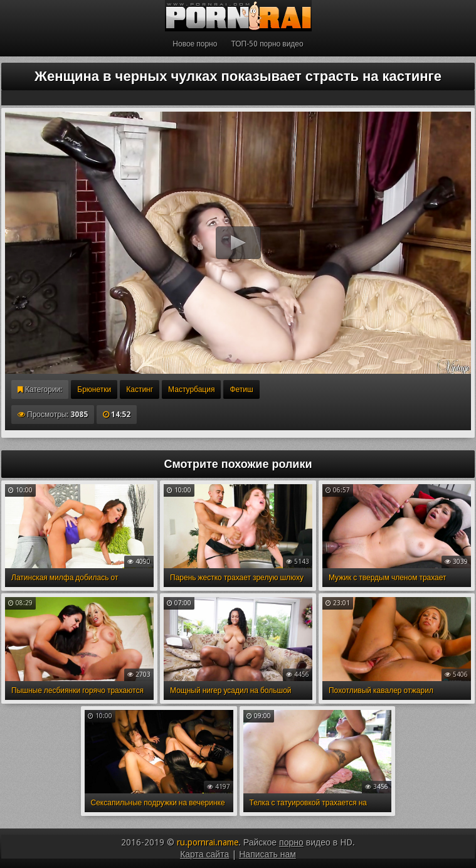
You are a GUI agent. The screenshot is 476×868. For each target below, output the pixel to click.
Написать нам (267, 854)
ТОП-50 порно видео (267, 44)
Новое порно (195, 44)
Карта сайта (204, 854)
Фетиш (241, 389)
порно (291, 842)
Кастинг (140, 389)
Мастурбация (191, 389)
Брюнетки (94, 389)
